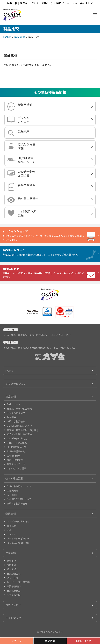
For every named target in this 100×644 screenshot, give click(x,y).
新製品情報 (25, 105)
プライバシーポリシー (18, 538)
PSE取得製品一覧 (16, 451)
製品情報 (20, 37)
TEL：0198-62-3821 (65, 348)
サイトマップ (13, 618)
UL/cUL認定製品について (26, 160)
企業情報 (11, 514)
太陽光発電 (13, 491)
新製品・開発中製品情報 (19, 409)
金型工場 (11, 561)
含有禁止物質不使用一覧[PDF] (22, 430)
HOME (7, 37)
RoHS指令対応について (19, 499)
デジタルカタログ (24, 120)
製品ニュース (14, 404)
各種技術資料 (27, 185)
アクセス (11, 534)
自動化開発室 (14, 591)
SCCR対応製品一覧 (17, 447)
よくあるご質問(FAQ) (18, 543)
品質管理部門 (14, 586)
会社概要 (11, 526)
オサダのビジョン (16, 384)
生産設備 (11, 553)
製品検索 (24, 131)
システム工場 (14, 595)
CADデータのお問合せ (26, 173)
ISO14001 (12, 495)
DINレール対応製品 (17, 443)
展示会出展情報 (28, 198)
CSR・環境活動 (14, 478)
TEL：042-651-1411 (60, 335)
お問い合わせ (13, 605)
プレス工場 (13, 578)
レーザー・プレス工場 (18, 582)
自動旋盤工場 (14, 574)
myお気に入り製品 (27, 213)
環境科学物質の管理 (17, 503)
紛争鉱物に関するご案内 (19, 434)
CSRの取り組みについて (19, 486)
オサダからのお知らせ (18, 521)
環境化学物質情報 (27, 146)
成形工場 (11, 565)
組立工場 (11, 569)
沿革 (9, 530)
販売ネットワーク (16, 464)
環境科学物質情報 (16, 421)
